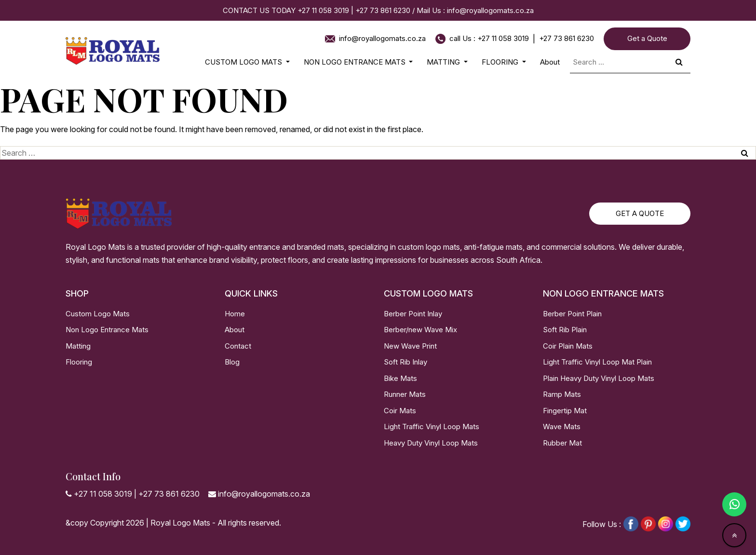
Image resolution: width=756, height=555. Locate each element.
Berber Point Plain (572, 314)
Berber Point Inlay (413, 314)
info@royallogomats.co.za (490, 10)
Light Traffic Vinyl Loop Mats (432, 426)
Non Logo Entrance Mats (107, 330)
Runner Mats (405, 394)
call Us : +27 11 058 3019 (489, 38)
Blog (232, 362)
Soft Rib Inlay (405, 362)
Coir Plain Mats (568, 346)
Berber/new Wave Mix (420, 330)
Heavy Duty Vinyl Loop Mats (431, 443)
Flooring (79, 362)
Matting (78, 346)
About (550, 62)
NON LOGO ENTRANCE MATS (356, 62)
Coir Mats (400, 411)
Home (235, 314)
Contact (238, 346)
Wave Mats (562, 426)
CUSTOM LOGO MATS (244, 62)
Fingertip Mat (565, 411)
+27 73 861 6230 (384, 10)
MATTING (444, 62)
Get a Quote (647, 38)
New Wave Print (410, 346)
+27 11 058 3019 (323, 10)
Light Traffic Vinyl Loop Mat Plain (597, 362)
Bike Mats (400, 378)
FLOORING (501, 62)
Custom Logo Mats (98, 314)
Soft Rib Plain (565, 330)
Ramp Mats (562, 394)
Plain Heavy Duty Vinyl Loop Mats (599, 378)
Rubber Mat (562, 443)
